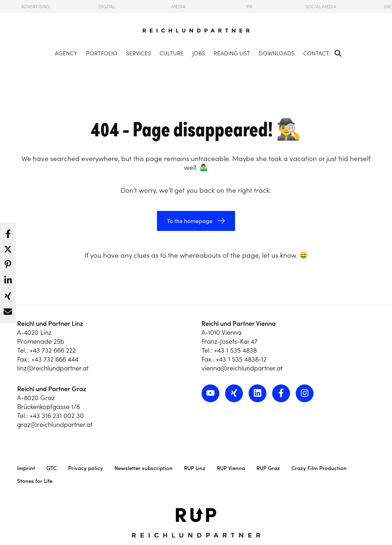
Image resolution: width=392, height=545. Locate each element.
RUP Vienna (231, 468)
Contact (316, 53)
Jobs (199, 53)
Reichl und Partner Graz (52, 389)
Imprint (26, 468)
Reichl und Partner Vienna (239, 324)
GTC (52, 468)
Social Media (321, 7)
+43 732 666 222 (53, 350)
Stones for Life (35, 481)
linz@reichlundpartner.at (53, 368)
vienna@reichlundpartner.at (242, 368)
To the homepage (190, 221)
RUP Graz (268, 468)
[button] (8, 232)
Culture (172, 53)
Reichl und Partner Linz (50, 324)
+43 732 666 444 (55, 359)
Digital (107, 7)
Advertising (36, 7)
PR (249, 7)
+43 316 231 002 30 (57, 416)
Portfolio (102, 53)
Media (178, 7)
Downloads (277, 53)
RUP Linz (195, 468)
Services (138, 53)
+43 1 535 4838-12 (241, 359)
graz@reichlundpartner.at (55, 425)
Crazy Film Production (319, 468)
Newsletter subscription (144, 468)
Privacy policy (86, 468)
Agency (66, 53)
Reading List (232, 53)
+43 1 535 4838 (235, 350)
